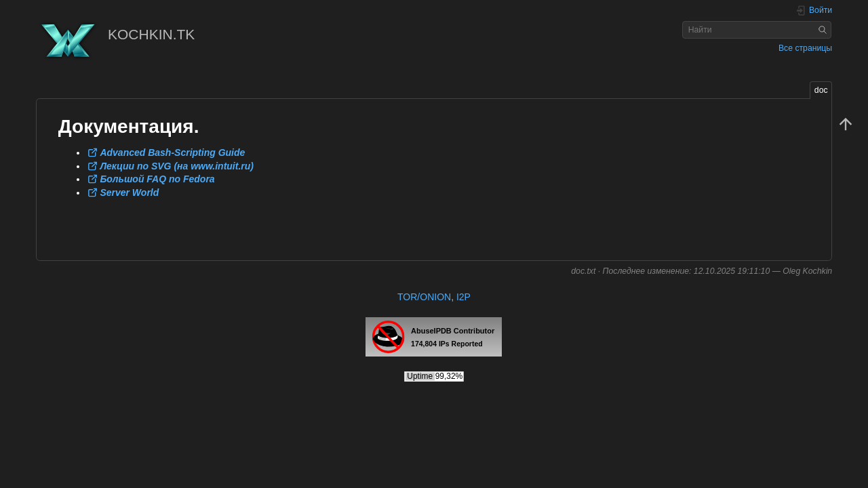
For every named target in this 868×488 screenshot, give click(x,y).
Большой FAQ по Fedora (157, 179)
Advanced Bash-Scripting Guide (172, 152)
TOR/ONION (424, 297)
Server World (129, 192)
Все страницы (805, 48)
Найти (824, 30)
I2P (463, 297)
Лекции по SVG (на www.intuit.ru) (177, 166)
